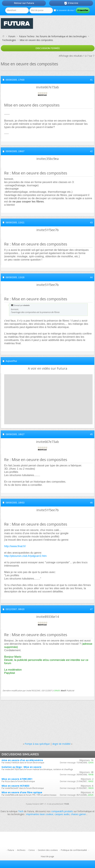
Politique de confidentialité (74, 850)
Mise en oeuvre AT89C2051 (17, 779)
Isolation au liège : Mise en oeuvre (21, 767)
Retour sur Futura (24, 3)
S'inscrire (71, 3)
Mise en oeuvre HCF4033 (15, 786)
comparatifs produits (62, 811)
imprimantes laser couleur (40, 814)
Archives (21, 850)
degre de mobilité (61, 744)
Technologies (9, 40)
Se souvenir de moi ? (64, 10)
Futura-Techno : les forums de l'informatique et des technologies (53, 36)
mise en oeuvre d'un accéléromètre (22, 760)
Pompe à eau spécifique (37, 744)
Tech (21, 811)
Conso (32, 850)
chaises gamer (78, 814)
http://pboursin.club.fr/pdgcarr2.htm (25, 556)
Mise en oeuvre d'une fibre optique (22, 792)
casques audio (62, 814)
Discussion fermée (48, 48)
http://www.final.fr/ (15, 546)
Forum (12, 36)
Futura (11, 850)
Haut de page (47, 856)
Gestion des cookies (48, 850)
